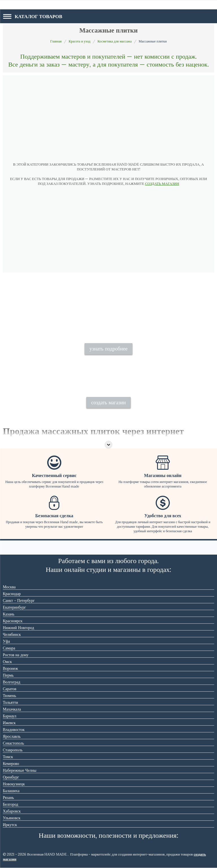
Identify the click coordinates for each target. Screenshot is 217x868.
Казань (9, 614)
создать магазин (109, 402)
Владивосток (14, 730)
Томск (8, 757)
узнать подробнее (108, 349)
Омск (7, 662)
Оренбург (11, 777)
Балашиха (11, 791)
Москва (9, 587)
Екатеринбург (14, 607)
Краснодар (12, 594)
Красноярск (13, 621)
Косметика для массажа (115, 41)
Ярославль (12, 736)
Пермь (8, 675)
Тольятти (10, 702)
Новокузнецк (14, 784)
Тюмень (9, 696)
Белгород (10, 804)
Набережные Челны (20, 770)
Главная (56, 41)
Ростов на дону (16, 655)
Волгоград (12, 682)
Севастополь (13, 743)
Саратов (10, 689)
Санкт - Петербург (19, 600)
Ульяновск (12, 818)
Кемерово (11, 764)
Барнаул (10, 716)
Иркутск (10, 825)
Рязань (8, 798)
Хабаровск (12, 811)
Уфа (6, 641)
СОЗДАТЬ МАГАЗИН (162, 184)
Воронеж (10, 668)
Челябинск (12, 634)
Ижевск (9, 723)
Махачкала (12, 709)
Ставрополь (13, 750)
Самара (9, 648)
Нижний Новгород (19, 628)
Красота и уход (80, 41)
